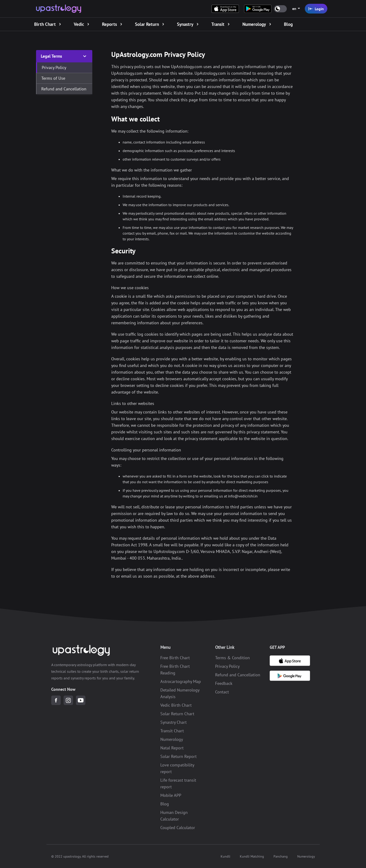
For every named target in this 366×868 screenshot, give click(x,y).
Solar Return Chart (177, 713)
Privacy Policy (227, 666)
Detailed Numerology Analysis (180, 693)
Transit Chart (172, 731)
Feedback (224, 683)
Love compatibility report (177, 768)
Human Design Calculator (174, 815)
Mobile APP (171, 795)
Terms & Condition (232, 657)
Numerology (172, 739)
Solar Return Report (178, 756)
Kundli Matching (252, 856)
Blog (165, 804)
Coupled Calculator (178, 827)
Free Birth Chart (175, 657)
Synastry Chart (174, 722)
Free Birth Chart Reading (175, 669)
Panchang (281, 856)
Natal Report (172, 748)
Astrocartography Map (181, 681)
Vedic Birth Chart (176, 705)
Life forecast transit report (178, 783)
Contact (222, 692)
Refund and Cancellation (238, 675)
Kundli (225, 856)
